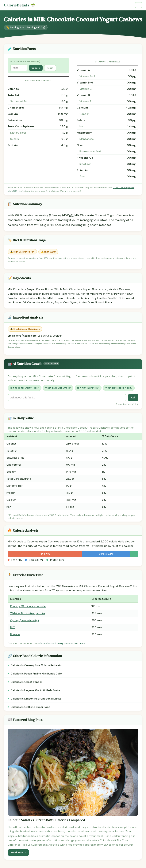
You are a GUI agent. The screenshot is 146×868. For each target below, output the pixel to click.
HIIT (12, 627)
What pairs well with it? (58, 388)
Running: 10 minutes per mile (28, 606)
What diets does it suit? (119, 388)
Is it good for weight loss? (25, 388)
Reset (50, 68)
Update (36, 68)
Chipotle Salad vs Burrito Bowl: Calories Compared (46, 820)
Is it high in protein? (88, 388)
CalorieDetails (19, 5)
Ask (133, 398)
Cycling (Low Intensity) (25, 620)
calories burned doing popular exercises (61, 643)
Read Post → (18, 853)
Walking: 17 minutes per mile (28, 613)
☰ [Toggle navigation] (139, 5)
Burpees (15, 634)
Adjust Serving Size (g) (25, 61)
